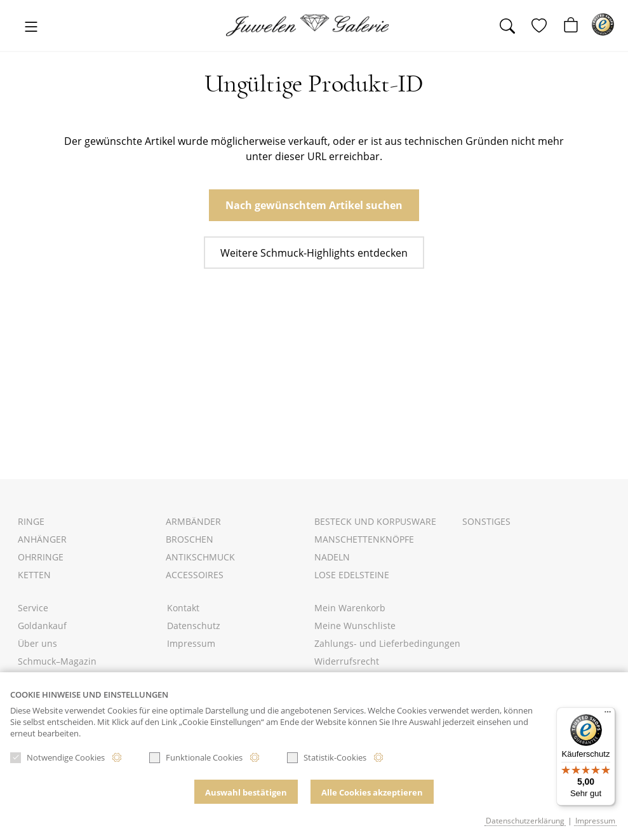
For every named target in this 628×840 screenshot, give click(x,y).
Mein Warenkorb (350, 608)
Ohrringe (41, 557)
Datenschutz (194, 626)
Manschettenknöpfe (364, 539)
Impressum (191, 643)
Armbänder (193, 521)
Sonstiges (486, 521)
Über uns (37, 643)
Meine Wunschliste (355, 626)
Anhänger (42, 539)
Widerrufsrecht (347, 661)
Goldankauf (42, 626)
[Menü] (608, 715)
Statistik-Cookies (327, 757)
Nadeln (332, 557)
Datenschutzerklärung (525, 820)
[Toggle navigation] (31, 28)
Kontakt (183, 608)
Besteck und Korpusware (375, 521)
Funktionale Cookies (196, 757)
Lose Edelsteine (352, 575)
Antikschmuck (200, 557)
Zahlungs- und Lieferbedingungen (387, 643)
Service (33, 608)
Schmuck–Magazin (57, 661)
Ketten (34, 575)
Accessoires (195, 575)
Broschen (190, 539)
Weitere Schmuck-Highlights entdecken (314, 253)
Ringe (31, 521)
